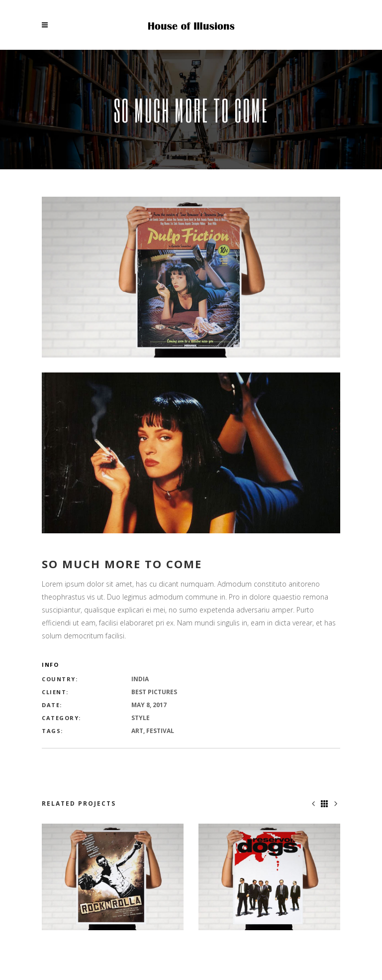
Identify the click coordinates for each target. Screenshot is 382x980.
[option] (113, 877)
